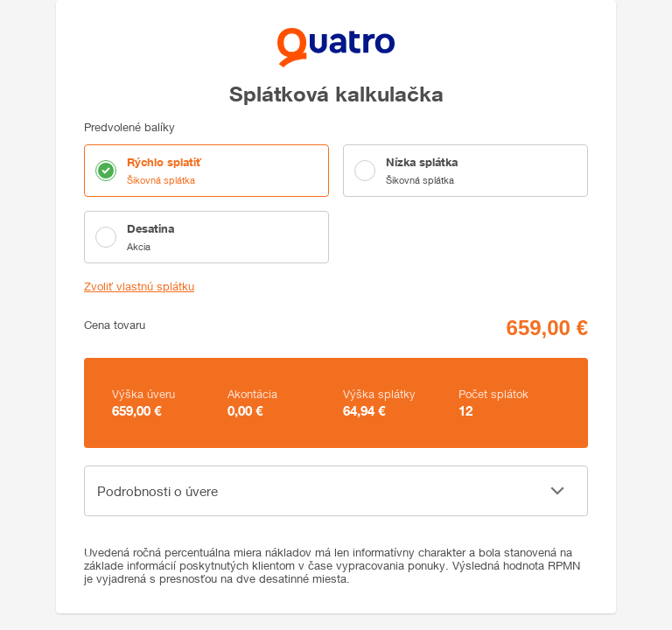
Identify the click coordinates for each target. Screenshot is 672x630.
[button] (336, 491)
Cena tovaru (115, 325)
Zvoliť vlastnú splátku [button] (139, 287)
